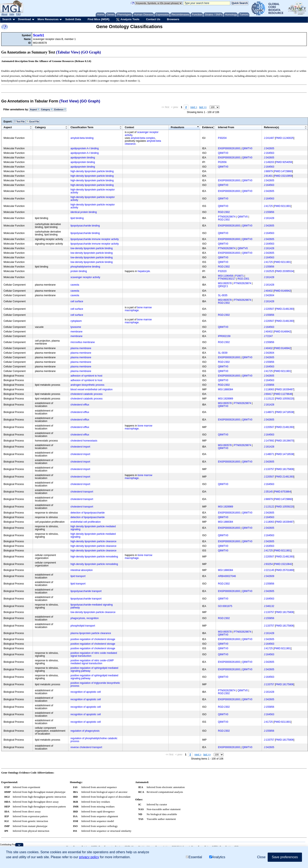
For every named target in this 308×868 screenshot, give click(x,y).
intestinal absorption (82, 570)
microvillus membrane (83, 342)
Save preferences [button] (285, 857)
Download (24, 19)
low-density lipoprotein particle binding (92, 248)
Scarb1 (39, 35)
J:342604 (269, 295)
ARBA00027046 (227, 576)
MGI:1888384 (226, 389)
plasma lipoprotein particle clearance (91, 633)
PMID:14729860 (283, 171)
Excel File (33, 122)
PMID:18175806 (285, 469)
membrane (76, 332)
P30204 (222, 138)
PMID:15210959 (283, 176)
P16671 (239, 276)
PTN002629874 (227, 217)
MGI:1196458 (226, 276)
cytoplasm (76, 321)
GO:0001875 (225, 606)
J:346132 (269, 606)
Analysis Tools (128, 20)
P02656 (222, 162)
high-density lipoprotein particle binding (92, 171)
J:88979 (268, 171)
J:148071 (269, 412)
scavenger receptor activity (85, 277)
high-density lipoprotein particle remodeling (94, 557)
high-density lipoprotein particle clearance (93, 541)
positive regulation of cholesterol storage (93, 639)
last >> (203, 107)
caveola (75, 285)
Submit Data (73, 19)
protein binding (79, 271)
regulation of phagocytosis (85, 731)
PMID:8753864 (282, 492)
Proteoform (178, 127)
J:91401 (268, 176)
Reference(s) (272, 127)
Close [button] (261, 857)
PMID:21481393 (285, 309)
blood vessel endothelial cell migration (92, 389)
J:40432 (268, 291)
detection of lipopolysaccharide (88, 513)
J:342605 (269, 148)
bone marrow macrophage (138, 309)
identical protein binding (84, 212)
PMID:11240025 (285, 138)
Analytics (217, 857)
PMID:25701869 (285, 570)
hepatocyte (144, 271)
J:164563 (269, 153)
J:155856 (269, 212)
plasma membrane (81, 348)
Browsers (173, 19)
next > (194, 107)
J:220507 (269, 309)
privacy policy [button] (89, 857)
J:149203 (269, 162)
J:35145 (268, 492)
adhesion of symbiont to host (86, 376)
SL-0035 (223, 295)
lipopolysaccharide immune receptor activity (95, 239)
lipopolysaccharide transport (86, 591)
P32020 (222, 271)
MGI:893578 (225, 283)
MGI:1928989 (226, 399)
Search (7, 19)
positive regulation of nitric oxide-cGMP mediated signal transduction (92, 662)
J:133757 (269, 469)
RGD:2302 (224, 212)
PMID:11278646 (283, 394)
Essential (194, 857)
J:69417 (268, 394)
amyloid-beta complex (143, 138)
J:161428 (269, 218)
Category (47, 110)
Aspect (35, 110)
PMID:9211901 (282, 206)
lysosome (76, 327)
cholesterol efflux (80, 405)
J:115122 (269, 399)
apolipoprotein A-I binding (85, 148)
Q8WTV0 (247, 148)
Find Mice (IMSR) (98, 19)
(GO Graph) (91, 52)
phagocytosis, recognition (85, 618)
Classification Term (82, 127)
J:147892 (269, 441)
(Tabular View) (68, 52)
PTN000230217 (227, 279)
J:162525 (269, 271)
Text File (19, 122)
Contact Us (153, 19)
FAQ (19, 14)
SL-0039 (223, 353)
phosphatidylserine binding (85, 267)
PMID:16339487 (285, 389)
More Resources (48, 19)
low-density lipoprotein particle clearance (93, 612)
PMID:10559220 (285, 399)
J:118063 (269, 389)
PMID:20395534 (285, 271)
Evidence (60, 110)
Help (12, 14)
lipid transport (78, 576)
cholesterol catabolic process (87, 394)
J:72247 (268, 336)
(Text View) (69, 101)
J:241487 (269, 138)
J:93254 (268, 564)
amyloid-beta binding (82, 138)
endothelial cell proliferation (86, 522)
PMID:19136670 (285, 441)
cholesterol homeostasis (84, 441)
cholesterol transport (82, 492)
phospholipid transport (83, 626)
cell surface (77, 301)
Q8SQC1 (223, 286)
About (4, 14)
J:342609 (269, 576)
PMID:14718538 (285, 412)
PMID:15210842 (283, 564)
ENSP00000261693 (229, 148)
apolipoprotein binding (83, 158)
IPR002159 (224, 336)
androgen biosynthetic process (87, 385)
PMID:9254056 (284, 162)
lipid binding (77, 218)
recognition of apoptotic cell (86, 692)
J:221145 (269, 570)
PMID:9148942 (282, 291)
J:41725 (268, 206)
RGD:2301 (243, 279)
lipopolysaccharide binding (85, 226)
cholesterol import (80, 447)
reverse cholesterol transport (86, 747)
